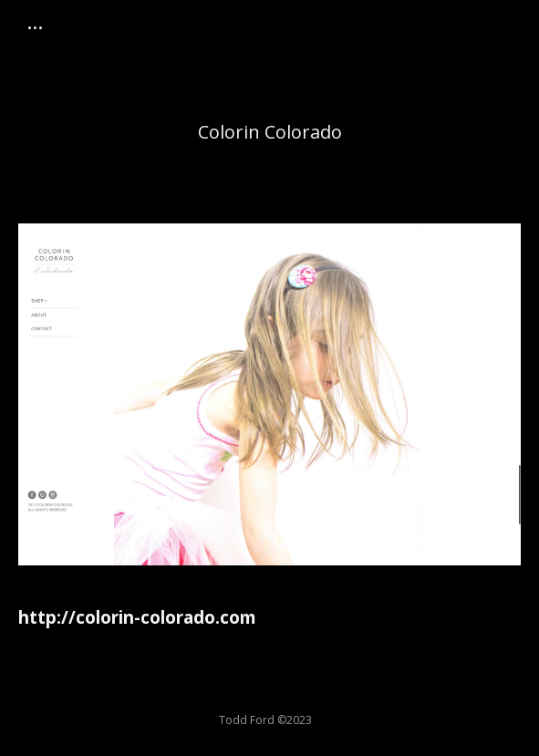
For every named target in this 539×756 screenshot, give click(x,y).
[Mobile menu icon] (35, 28)
